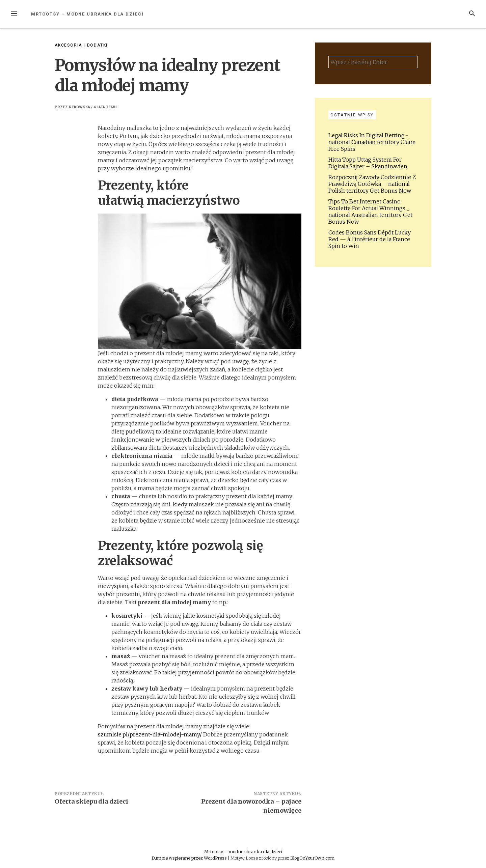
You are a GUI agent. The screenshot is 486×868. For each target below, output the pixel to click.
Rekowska (79, 107)
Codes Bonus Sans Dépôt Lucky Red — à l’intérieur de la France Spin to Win (370, 239)
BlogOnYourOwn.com (312, 858)
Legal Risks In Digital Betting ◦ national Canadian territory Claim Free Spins (372, 142)
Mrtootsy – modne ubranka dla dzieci (87, 14)
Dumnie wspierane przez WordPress (190, 858)
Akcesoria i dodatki (81, 45)
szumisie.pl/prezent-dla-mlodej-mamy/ (150, 734)
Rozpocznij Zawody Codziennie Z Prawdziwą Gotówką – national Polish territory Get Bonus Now (372, 184)
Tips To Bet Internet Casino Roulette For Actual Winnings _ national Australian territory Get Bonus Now (370, 212)
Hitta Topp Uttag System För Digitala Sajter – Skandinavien (368, 163)
